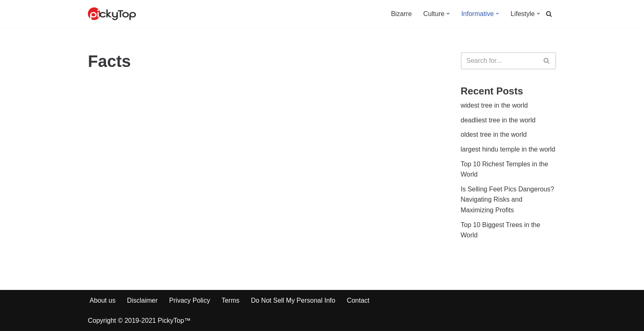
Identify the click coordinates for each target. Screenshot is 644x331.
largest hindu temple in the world (508, 149)
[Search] (549, 14)
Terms (230, 300)
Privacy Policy (190, 300)
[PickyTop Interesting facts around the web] (112, 14)
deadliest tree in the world (498, 120)
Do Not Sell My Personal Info (293, 300)
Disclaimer (142, 300)
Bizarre (401, 14)
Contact (358, 300)
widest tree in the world (494, 105)
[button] (448, 14)
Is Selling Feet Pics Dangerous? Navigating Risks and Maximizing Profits (508, 200)
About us (102, 300)
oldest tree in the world (494, 134)
